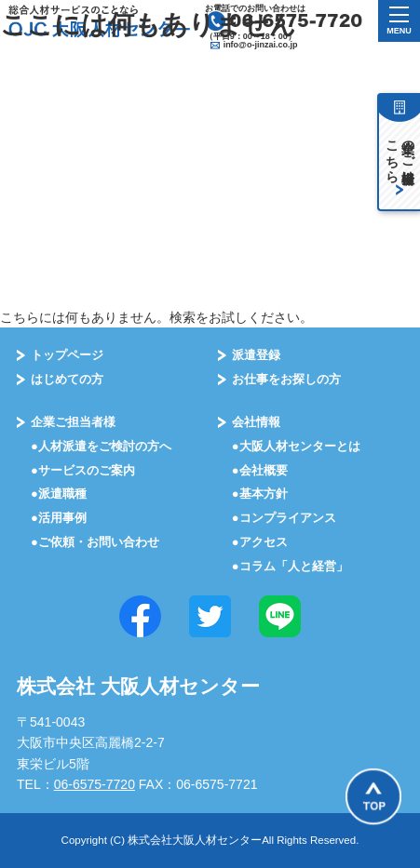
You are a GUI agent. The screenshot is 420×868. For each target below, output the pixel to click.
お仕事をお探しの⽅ (286, 379)
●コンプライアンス (284, 518)
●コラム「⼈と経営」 (290, 566)
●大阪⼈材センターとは (296, 446)
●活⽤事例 (59, 518)
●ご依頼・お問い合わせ (95, 542)
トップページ (67, 355)
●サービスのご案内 (83, 470)
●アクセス (260, 542)
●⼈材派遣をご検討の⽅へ (101, 446)
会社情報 (256, 422)
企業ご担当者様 (73, 422)
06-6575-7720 (95, 784)
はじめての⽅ (67, 379)
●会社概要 (260, 470)
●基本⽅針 (260, 494)
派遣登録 (256, 355)
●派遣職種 (59, 494)
